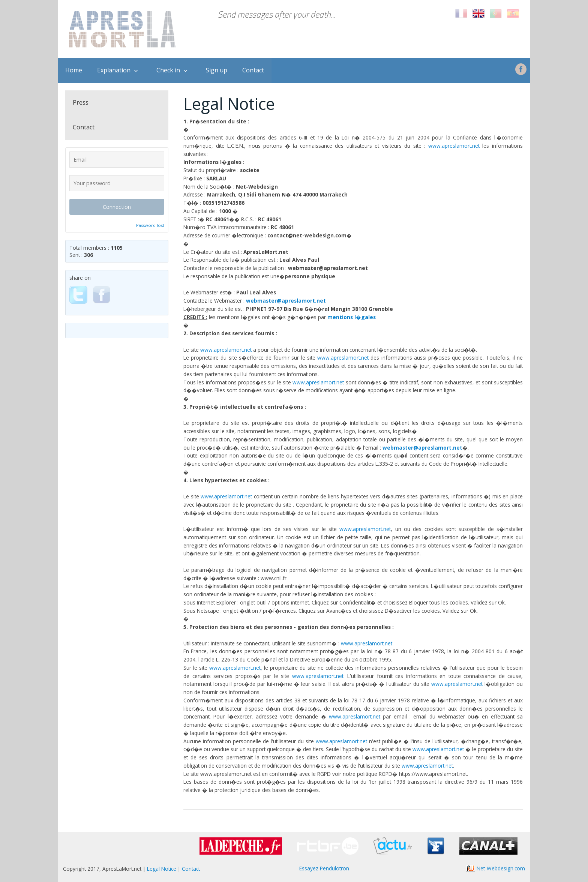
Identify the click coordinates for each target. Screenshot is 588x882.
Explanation (114, 70)
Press (81, 102)
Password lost (150, 225)
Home (74, 70)
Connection (117, 207)
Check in (168, 70)
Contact (253, 70)
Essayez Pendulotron (324, 868)
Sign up (217, 70)
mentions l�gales (352, 317)
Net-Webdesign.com (495, 868)
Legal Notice (162, 869)
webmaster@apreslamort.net (286, 301)
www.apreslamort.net (454, 146)
